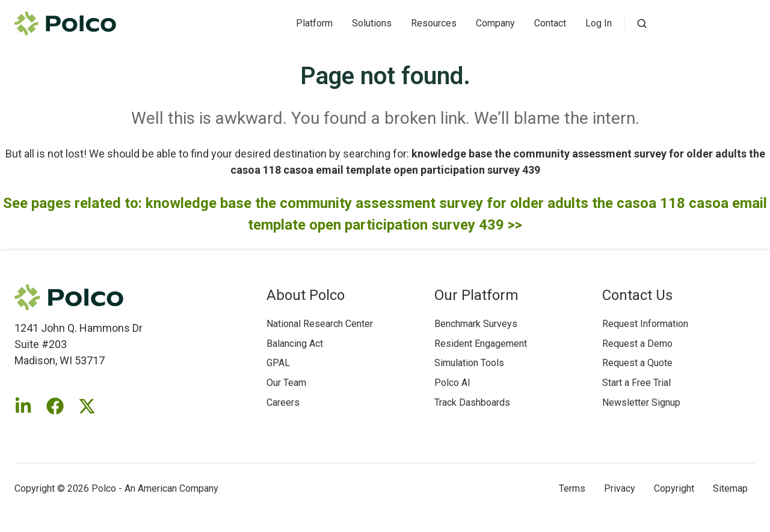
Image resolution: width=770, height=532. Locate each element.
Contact (550, 23)
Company (495, 23)
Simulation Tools (469, 363)
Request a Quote (637, 363)
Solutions (372, 23)
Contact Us (637, 295)
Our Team (286, 383)
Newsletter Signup (641, 402)
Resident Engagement (481, 344)
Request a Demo (637, 344)
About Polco (306, 295)
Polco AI (452, 383)
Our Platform (476, 295)
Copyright (674, 488)
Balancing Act (295, 344)
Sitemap (730, 488)
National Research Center (320, 324)
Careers (283, 402)
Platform (314, 23)
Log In (599, 23)
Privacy (620, 488)
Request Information (645, 324)
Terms (572, 488)
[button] (642, 23)
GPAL (278, 363)
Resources (434, 23)
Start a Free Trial (636, 383)
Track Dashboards (472, 402)
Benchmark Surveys (476, 324)
